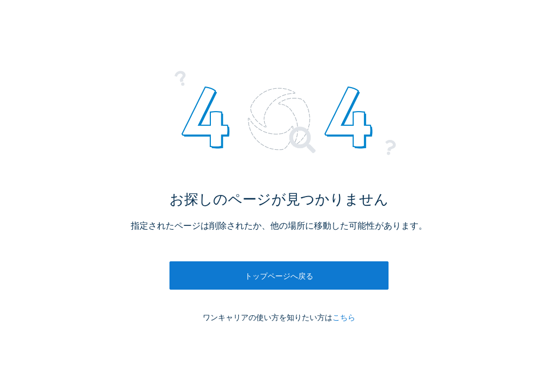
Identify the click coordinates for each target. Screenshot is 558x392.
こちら (344, 317)
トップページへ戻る (279, 276)
